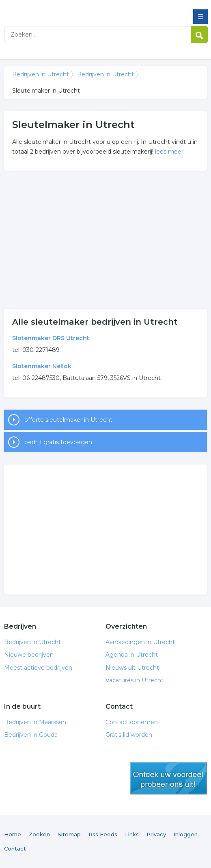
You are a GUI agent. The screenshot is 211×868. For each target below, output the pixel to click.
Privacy (156, 834)
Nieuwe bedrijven (29, 655)
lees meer (169, 152)
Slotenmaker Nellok (42, 366)
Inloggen (186, 834)
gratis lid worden (168, 778)
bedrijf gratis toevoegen (58, 442)
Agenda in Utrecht (132, 655)
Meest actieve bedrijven (38, 668)
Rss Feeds (103, 834)
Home (13, 834)
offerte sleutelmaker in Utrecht (68, 420)
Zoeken (39, 834)
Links (132, 834)
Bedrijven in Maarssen (35, 722)
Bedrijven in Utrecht (63, 9)
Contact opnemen (132, 722)
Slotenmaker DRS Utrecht (51, 338)
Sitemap (69, 834)
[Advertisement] (106, 240)
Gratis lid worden (129, 735)
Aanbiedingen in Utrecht (140, 642)
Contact (15, 848)
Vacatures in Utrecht (135, 680)
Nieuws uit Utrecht (132, 668)
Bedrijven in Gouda (31, 735)
